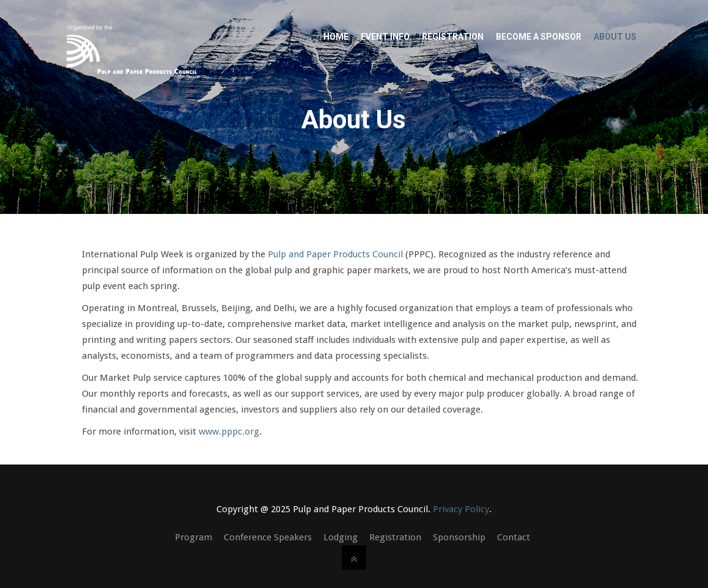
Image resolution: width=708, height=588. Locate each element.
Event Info (385, 37)
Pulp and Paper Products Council (335, 254)
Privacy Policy (461, 509)
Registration (453, 37)
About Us (615, 37)
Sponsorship (459, 537)
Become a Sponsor (539, 37)
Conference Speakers (268, 537)
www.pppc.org (229, 432)
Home (336, 37)
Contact (514, 537)
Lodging (341, 537)
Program (194, 537)
